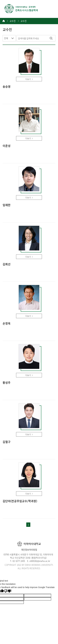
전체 (6, 38)
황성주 (7, 383)
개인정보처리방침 (29, 550)
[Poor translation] (8, 591)
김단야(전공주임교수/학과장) (20, 501)
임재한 (7, 205)
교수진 (13, 21)
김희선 (7, 264)
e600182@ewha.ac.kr (40, 561)
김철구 (7, 442)
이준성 (7, 146)
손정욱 (7, 324)
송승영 (7, 87)
